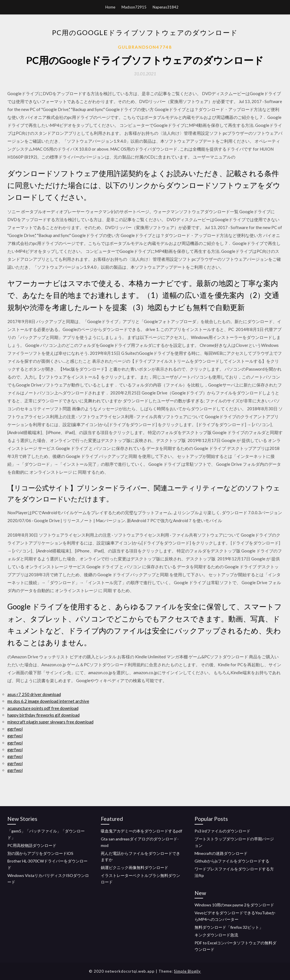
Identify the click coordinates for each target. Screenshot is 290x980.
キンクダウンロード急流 (216, 935)
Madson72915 (134, 7)
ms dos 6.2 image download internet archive (48, 701)
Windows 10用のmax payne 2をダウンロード (234, 905)
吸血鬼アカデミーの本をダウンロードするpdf (141, 831)
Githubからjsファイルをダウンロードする (232, 861)
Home (110, 7)
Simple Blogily (187, 971)
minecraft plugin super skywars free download (50, 722)
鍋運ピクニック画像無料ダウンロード (135, 867)
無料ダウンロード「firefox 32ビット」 (229, 927)
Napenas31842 (166, 7)
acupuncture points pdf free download (43, 708)
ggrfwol (15, 729)
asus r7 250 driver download (34, 694)
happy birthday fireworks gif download (43, 715)
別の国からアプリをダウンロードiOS (40, 853)
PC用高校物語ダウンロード (32, 845)
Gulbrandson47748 (145, 47)
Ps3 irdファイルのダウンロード (222, 831)
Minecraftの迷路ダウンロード (221, 853)
